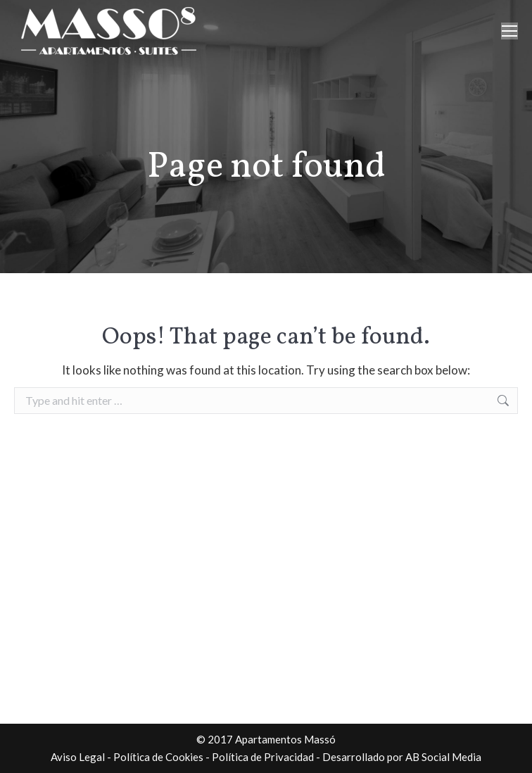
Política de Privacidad (263, 757)
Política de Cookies (158, 757)
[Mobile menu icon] (509, 31)
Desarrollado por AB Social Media (402, 757)
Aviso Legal (78, 757)
